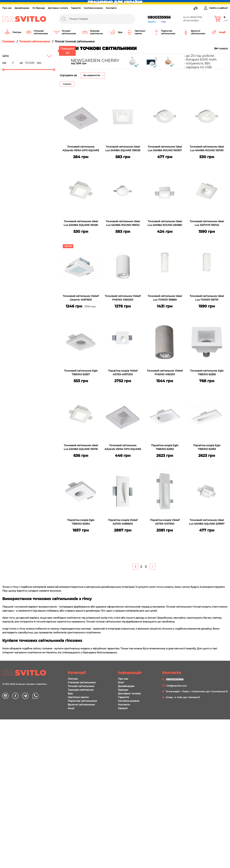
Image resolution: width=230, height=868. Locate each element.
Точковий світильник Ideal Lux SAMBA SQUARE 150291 (81, 223)
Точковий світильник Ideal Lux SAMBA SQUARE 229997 (207, 522)
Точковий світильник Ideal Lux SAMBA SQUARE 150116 (81, 447)
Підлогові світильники (82, 701)
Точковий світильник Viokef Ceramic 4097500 (81, 298)
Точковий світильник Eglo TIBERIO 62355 (207, 373)
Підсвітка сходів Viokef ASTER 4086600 (123, 522)
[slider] (3, 70)
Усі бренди (39, 8)
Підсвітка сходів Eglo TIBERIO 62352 (165, 447)
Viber (164, 22)
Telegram (152, 22)
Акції (71, 708)
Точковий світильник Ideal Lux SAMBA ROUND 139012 (123, 223)
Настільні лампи (78, 697)
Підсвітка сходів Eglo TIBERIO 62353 (207, 447)
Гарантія (76, 8)
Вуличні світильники (81, 705)
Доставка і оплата (58, 8)
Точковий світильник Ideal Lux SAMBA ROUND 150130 (207, 149)
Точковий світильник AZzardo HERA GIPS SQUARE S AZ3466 (81, 149)
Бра (70, 694)
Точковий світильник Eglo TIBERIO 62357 (81, 373)
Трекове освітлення (81, 690)
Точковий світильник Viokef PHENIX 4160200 (123, 298)
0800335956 (159, 17)
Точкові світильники (81, 686)
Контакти (111, 8)
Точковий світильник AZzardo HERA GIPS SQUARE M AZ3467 (123, 448)
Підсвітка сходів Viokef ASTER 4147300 (165, 522)
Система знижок (93, 8)
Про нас (7, 8)
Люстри (73, 679)
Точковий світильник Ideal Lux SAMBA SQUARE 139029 (123, 149)
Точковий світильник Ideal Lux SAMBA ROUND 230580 (165, 223)
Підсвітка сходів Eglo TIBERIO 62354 (81, 522)
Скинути (67, 84)
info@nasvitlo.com (177, 686)
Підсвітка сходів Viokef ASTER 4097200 (123, 373)
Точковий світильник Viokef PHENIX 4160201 (165, 373)
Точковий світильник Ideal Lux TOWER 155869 (165, 298)
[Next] (152, 567)
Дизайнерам (22, 8)
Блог (121, 682)
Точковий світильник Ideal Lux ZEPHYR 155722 (207, 223)
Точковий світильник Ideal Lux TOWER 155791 (207, 298)
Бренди (123, 690)
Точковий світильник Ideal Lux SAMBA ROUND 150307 (165, 149)
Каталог (123, 708)
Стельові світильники (82, 682)
